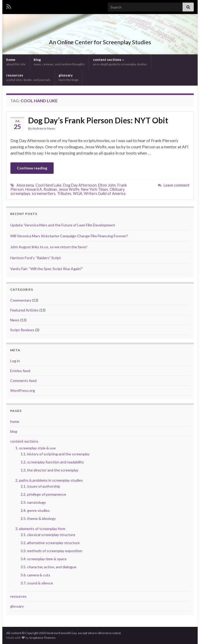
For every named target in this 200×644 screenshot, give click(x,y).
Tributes (64, 193)
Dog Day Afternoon (80, 185)
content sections (120, 62)
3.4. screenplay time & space (44, 559)
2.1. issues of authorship (40, 486)
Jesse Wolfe (69, 189)
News (51, 128)
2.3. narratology (33, 502)
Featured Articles (24, 310)
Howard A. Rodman (41, 189)
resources (28, 77)
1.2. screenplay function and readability (52, 462)
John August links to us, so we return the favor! (49, 247)
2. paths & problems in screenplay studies (49, 480)
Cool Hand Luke (48, 185)
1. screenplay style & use (36, 448)
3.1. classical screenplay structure (48, 535)
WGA (78, 193)
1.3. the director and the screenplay (49, 470)
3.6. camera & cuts (35, 575)
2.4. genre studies (35, 510)
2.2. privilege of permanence (43, 494)
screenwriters (44, 193)
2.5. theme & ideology (38, 518)
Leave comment (177, 185)
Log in (15, 361)
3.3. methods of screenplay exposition (51, 551)
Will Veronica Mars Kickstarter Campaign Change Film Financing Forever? (69, 236)
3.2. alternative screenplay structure (50, 543)
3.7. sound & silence (37, 583)
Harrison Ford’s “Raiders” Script (36, 258)
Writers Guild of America (105, 193)
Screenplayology (100, 33)
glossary (68, 77)
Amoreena (25, 185)
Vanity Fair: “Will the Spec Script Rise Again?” (47, 269)
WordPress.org (23, 390)
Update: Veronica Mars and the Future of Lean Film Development (63, 225)
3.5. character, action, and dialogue (48, 567)
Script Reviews (22, 330)
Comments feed (23, 381)
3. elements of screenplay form (40, 529)
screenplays (20, 193)
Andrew (38, 128)
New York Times (95, 189)
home (16, 62)
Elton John (107, 185)
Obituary (117, 189)
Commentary (21, 300)
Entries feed (20, 371)
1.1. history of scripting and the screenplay (55, 454)
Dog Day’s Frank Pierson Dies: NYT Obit (98, 120)
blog (59, 62)
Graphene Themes (42, 638)
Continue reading (32, 168)
